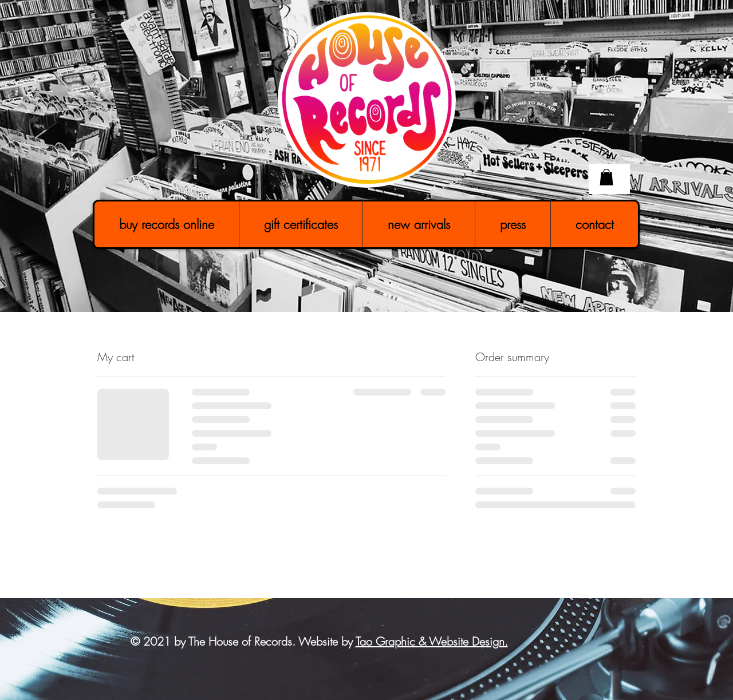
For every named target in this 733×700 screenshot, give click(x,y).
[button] (606, 177)
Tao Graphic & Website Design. (432, 641)
